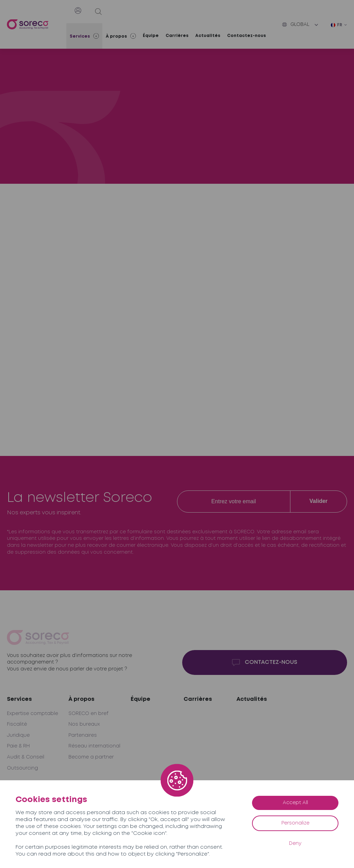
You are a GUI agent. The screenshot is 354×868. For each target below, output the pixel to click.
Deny (295, 843)
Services (19, 699)
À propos (81, 699)
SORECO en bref (88, 714)
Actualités (208, 36)
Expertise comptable (32, 714)
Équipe (151, 36)
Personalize (295, 823)
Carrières (177, 36)
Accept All (295, 803)
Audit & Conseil (26, 757)
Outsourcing (22, 768)
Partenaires (83, 735)
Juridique (18, 735)
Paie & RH (18, 746)
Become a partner (91, 757)
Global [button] (296, 25)
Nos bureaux (84, 724)
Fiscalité (17, 724)
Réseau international (94, 746)
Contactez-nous (246, 36)
